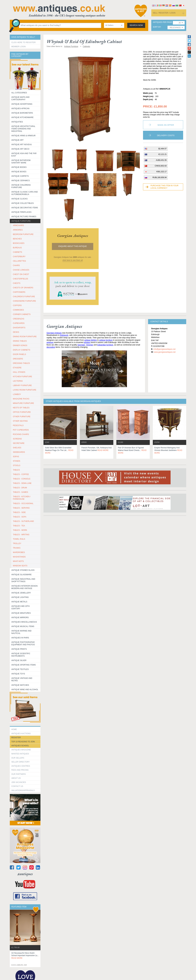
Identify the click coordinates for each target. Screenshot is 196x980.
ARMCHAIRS (18, 225)
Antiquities (17, 122)
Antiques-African (20, 109)
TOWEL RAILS (19, 539)
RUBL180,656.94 (160, 177)
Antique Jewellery (21, 593)
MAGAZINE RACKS (21, 399)
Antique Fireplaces (21, 212)
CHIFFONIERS (19, 292)
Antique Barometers (22, 113)
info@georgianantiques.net (164, 349)
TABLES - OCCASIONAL (23, 503)
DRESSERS (18, 359)
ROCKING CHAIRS (21, 434)
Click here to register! (24, 42)
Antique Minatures (21, 613)
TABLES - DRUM (20, 488)
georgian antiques (73, 236)
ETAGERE (17, 368)
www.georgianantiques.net (165, 352)
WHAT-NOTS (18, 561)
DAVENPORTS (19, 328)
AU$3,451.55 (161, 160)
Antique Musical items (23, 626)
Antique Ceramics (21, 181)
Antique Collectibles (23, 203)
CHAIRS (16, 265)
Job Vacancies (19, 782)
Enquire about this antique (73, 246)
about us (16, 778)
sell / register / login (164, 13)
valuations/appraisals (23, 790)
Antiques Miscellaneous (24, 622)
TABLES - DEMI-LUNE (22, 483)
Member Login (18, 47)
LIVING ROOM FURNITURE (25, 390)
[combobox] (114, 25)
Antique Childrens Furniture (21, 186)
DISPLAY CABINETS (22, 350)
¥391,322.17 (161, 172)
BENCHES (17, 239)
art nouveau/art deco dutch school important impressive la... (25, 956)
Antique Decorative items (25, 208)
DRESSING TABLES (21, 363)
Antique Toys (18, 674)
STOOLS (17, 465)
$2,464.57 (163, 149)
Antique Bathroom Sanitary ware (21, 162)
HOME (14, 729)
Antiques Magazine (21, 750)
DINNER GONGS (20, 345)
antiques (50, 342)
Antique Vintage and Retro (22, 679)
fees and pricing (20, 770)
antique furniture (106, 340)
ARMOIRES (18, 230)
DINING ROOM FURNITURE (25, 337)
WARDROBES (19, 552)
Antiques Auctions (21, 734)
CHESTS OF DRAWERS (23, 288)
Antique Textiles (20, 669)
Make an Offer (166, 125)
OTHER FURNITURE (22, 417)
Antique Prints (19, 649)
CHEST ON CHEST (21, 274)
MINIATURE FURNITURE (23, 403)
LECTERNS (18, 381)
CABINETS (17, 252)
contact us (17, 786)
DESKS (16, 332)
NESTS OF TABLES (21, 408)
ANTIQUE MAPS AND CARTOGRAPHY (20, 98)
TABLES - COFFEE (21, 474)
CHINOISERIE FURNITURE (24, 301)
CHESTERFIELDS (20, 279)
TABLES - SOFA (20, 517)
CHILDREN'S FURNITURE (24, 297)
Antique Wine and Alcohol (25, 690)
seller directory (21, 762)
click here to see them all (73, 260)
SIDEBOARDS (19, 452)
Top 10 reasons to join (23, 742)
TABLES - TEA (19, 526)
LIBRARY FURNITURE (22, 385)
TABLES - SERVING (21, 508)
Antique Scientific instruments (21, 655)
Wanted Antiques (20, 754)
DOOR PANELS (19, 354)
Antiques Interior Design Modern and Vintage (24, 587)
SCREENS (17, 439)
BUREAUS (17, 248)
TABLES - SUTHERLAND (23, 521)
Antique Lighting (20, 597)
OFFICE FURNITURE (22, 412)
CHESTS (17, 283)
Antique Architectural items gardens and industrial (23, 129)
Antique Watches (20, 685)
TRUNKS (17, 548)
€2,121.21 (163, 154)
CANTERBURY (19, 257)
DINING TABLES (20, 341)
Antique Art (17, 140)
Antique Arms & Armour (23, 136)
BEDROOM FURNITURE (23, 234)
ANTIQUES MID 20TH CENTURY (20, 607)
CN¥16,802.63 (161, 166)
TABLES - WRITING (21, 535)
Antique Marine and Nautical (21, 632)
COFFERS (17, 305)
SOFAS (16, 457)
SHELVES (17, 448)
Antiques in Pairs (20, 638)
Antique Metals (19, 602)
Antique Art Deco (20, 149)
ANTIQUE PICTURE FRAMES (24, 217)
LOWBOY (17, 394)
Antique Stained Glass (23, 570)
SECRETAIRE (19, 443)
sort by (157, 27)
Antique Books (19, 167)
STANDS (17, 461)
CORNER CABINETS (22, 314)
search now (136, 25)
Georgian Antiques (54, 333)
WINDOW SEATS (20, 566)
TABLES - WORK (20, 530)
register (16, 738)
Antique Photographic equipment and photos (23, 643)
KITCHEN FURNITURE (22, 377)
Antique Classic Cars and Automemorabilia (25, 193)
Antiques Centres (21, 766)
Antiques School (20, 746)
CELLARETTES (19, 261)
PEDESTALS (18, 425)
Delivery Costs (166, 135)
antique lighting (91, 340)
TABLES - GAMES (20, 492)
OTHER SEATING (20, 421)
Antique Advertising (22, 104)
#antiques (25, 874)
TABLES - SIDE (19, 512)
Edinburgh (64, 335)
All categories (19, 93)
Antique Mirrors (20, 618)
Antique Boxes (19, 172)
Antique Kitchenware (22, 117)
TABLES (16, 470)
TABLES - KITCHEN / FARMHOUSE (22, 498)
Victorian (90, 345)
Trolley (17, 543)
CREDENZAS (19, 319)
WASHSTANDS (19, 557)
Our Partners (19, 774)
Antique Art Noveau (22, 145)
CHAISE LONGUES (21, 270)
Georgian (81, 345)
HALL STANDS (19, 372)
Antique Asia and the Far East (24, 155)
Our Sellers (18, 758)
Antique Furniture (21, 221)
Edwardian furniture (105, 345)
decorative (51, 347)
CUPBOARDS (19, 323)
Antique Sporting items (24, 665)
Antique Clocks (19, 199)
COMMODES (18, 310)
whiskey (87, 342)
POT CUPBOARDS (21, 430)
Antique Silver (19, 660)
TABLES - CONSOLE (22, 479)
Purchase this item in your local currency (164, 187)
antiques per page (162, 22)
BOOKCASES (19, 243)
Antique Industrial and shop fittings (23, 580)
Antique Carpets (20, 176)
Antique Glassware (21, 575)
